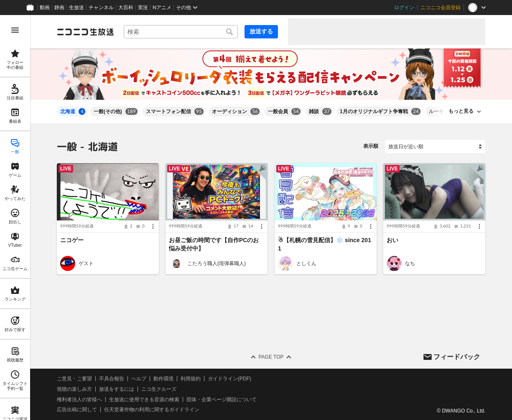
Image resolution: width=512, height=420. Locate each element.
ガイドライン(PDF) (229, 379)
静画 (59, 8)
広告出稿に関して (77, 410)
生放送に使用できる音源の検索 (144, 400)
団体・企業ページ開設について (222, 400)
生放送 (76, 8)
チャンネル (101, 8)
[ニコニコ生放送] (85, 32)
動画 (45, 8)
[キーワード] (181, 32)
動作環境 (163, 379)
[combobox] (181, 32)
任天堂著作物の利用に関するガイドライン (152, 410)
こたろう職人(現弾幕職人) (217, 263)
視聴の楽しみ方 (74, 389)
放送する (261, 31)
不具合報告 (112, 379)
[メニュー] (153, 226)
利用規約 (191, 379)
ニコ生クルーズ (159, 389)
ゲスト (86, 263)
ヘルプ (139, 379)
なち (410, 263)
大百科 (126, 8)
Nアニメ (162, 8)
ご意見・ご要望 (74, 379)
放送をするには (117, 389)
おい (392, 240)
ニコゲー (72, 240)
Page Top (271, 357)
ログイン (404, 8)
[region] (15, 218)
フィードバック (457, 357)
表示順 (371, 146)
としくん (306, 263)
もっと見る (461, 111)
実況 (143, 8)
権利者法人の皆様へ (79, 400)
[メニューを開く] (15, 30)
